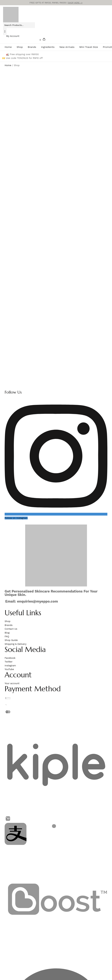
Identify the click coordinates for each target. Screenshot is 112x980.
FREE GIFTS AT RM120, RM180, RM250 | (56, 3)
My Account (13, 36)
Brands (32, 47)
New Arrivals (67, 47)
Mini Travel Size (89, 47)
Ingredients (48, 47)
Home (8, 47)
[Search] (5, 31)
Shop (20, 47)
